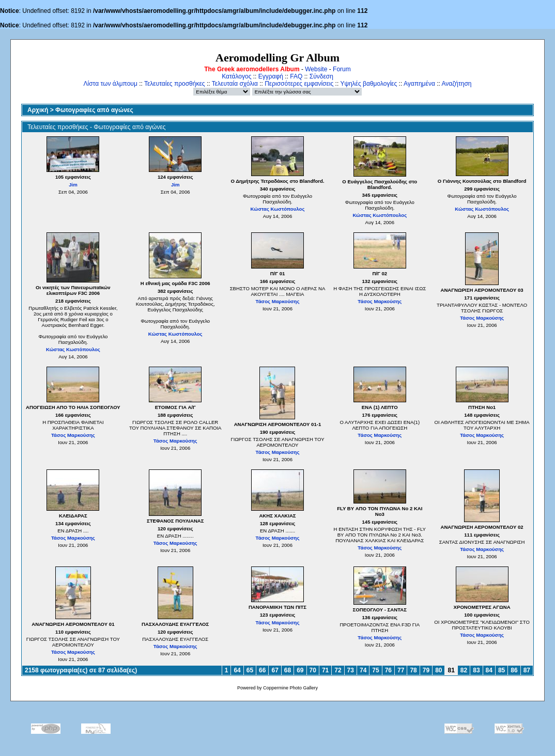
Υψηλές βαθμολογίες (368, 84)
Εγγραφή (271, 76)
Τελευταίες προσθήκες (175, 84)
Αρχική (38, 110)
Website (316, 69)
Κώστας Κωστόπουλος (278, 209)
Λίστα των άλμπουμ (111, 84)
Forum (342, 69)
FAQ (296, 76)
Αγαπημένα (419, 84)
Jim (73, 185)
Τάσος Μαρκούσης (278, 301)
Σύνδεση (321, 76)
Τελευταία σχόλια (235, 84)
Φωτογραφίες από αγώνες (94, 110)
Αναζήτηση (457, 84)
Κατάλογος (236, 76)
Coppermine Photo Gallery (290, 688)
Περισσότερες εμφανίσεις (299, 84)
